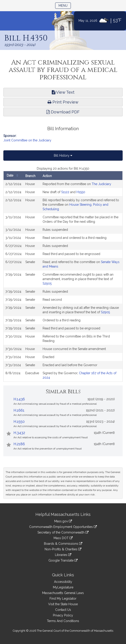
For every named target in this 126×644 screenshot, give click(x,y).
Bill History (63, 156)
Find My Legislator (63, 599)
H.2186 (19, 444)
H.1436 (19, 399)
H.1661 (19, 410)
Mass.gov (63, 521)
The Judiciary (101, 184)
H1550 (81, 192)
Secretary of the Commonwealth (63, 532)
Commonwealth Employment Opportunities (63, 527)
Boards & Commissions (63, 544)
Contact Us (63, 610)
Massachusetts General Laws (63, 593)
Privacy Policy (63, 615)
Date (14, 176)
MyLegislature (63, 587)
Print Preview (63, 102)
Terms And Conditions (63, 621)
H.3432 (19, 433)
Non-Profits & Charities (63, 549)
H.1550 (19, 422)
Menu (65, 5)
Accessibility (63, 582)
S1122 (65, 192)
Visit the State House (63, 604)
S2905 (47, 283)
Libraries (63, 555)
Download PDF (63, 112)
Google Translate (63, 560)
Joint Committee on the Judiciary (27, 140)
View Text (63, 92)
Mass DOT (63, 538)
